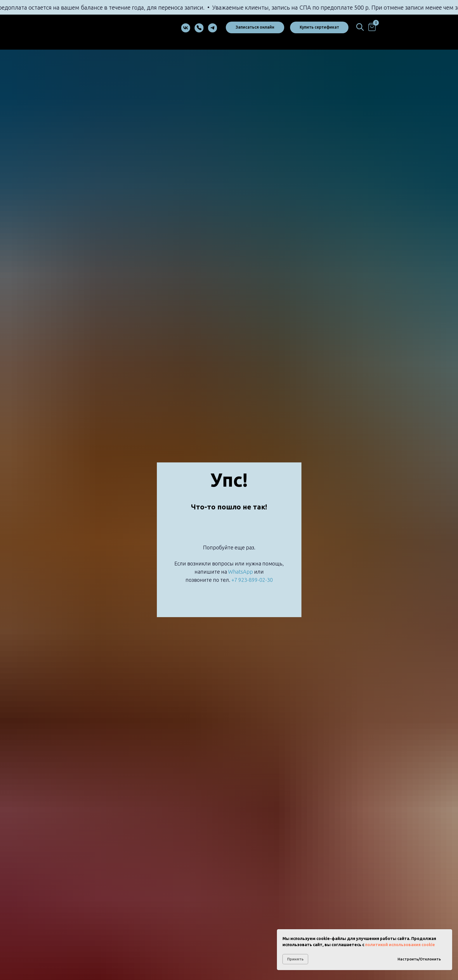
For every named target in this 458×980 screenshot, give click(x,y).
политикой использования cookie (400, 945)
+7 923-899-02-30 (252, 580)
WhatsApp (241, 572)
